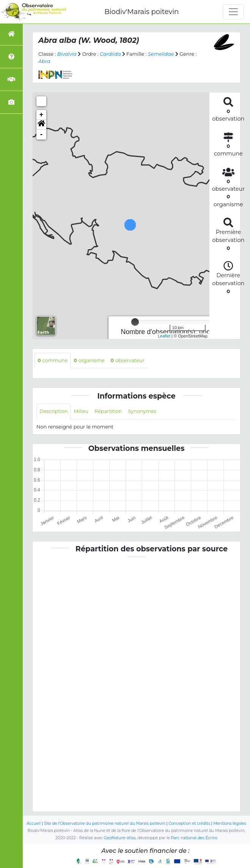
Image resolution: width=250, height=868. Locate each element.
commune (53, 360)
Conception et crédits (189, 823)
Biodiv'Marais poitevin (142, 12)
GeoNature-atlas (120, 838)
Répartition (108, 411)
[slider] (135, 322)
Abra (44, 61)
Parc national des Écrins (194, 838)
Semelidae (161, 54)
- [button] (42, 135)
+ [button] (42, 115)
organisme (89, 360)
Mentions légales (230, 823)
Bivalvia (67, 54)
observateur (128, 360)
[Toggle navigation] (233, 12)
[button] (41, 125)
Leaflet (164, 336)
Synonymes (142, 411)
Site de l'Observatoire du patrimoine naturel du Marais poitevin (105, 823)
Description (53, 411)
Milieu (81, 411)
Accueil (34, 823)
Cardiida (110, 54)
